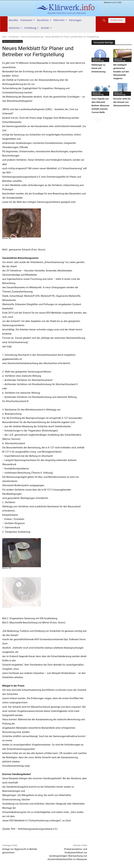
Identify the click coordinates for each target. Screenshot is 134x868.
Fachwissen (14, 37)
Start (4, 37)
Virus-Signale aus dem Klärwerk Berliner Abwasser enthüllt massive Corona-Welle (100, 104)
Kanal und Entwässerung (32, 37)
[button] (104, 20)
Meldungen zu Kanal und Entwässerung (98, 68)
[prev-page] (94, 118)
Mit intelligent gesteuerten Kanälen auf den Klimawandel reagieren (121, 71)
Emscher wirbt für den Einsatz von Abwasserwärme (122, 101)
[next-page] (99, 118)
